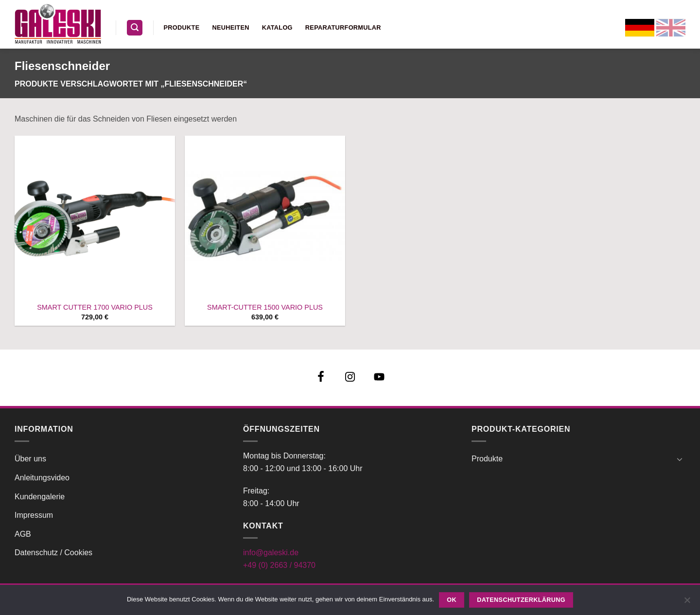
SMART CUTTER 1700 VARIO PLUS (95, 307)
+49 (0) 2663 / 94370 (279, 565)
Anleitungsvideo (42, 478)
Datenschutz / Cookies (53, 553)
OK (452, 600)
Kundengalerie (40, 497)
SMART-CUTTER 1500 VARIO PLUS (265, 307)
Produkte (182, 27)
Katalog (277, 27)
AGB (23, 534)
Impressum (34, 515)
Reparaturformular (343, 27)
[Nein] (687, 603)
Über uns (30, 459)
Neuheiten (230, 27)
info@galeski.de (271, 553)
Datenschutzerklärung (521, 600)
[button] (135, 28)
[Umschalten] (680, 459)
